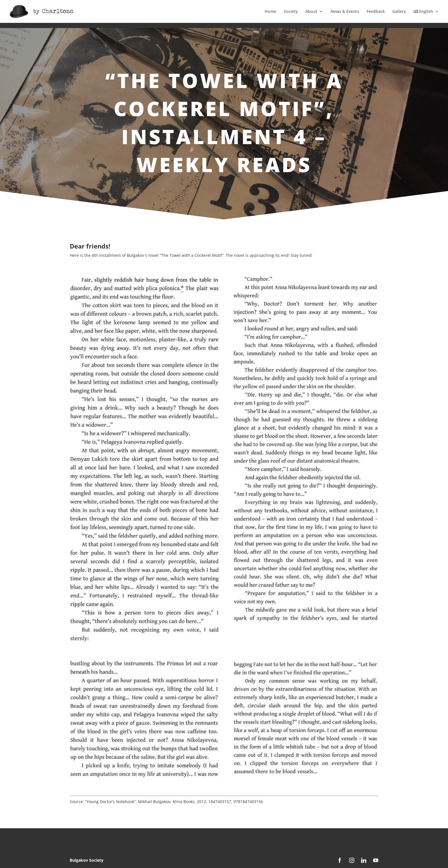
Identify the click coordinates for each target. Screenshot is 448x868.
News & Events (345, 12)
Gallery (399, 12)
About (311, 12)
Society (291, 12)
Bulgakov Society (87, 860)
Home (270, 12)
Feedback (376, 12)
